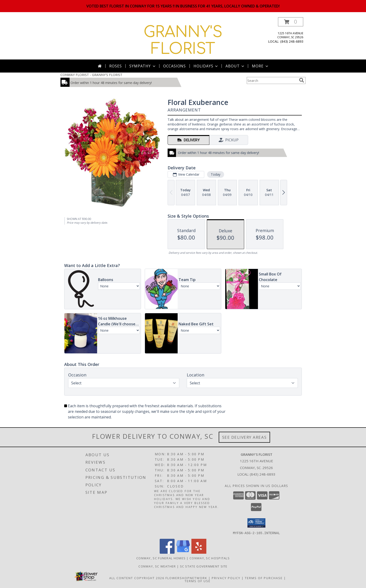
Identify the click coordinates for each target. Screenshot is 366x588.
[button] (291, 22)
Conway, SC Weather (157, 566)
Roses (115, 66)
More (260, 66)
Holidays (206, 66)
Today (216, 174)
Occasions (174, 66)
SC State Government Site (204, 566)
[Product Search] (272, 80)
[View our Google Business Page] (183, 552)
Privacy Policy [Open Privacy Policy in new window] (226, 578)
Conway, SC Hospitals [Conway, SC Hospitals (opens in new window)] (210, 558)
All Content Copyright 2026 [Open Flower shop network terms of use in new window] (137, 578)
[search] (302, 80)
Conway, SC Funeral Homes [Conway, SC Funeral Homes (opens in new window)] (161, 558)
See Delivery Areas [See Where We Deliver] (245, 437)
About (235, 66)
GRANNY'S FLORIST (183, 41)
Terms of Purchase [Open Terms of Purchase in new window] (264, 578)
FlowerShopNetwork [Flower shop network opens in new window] (186, 578)
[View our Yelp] (199, 552)
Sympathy (143, 66)
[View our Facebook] (167, 552)
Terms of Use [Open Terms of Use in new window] (198, 581)
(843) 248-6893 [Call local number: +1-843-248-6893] (292, 41)
